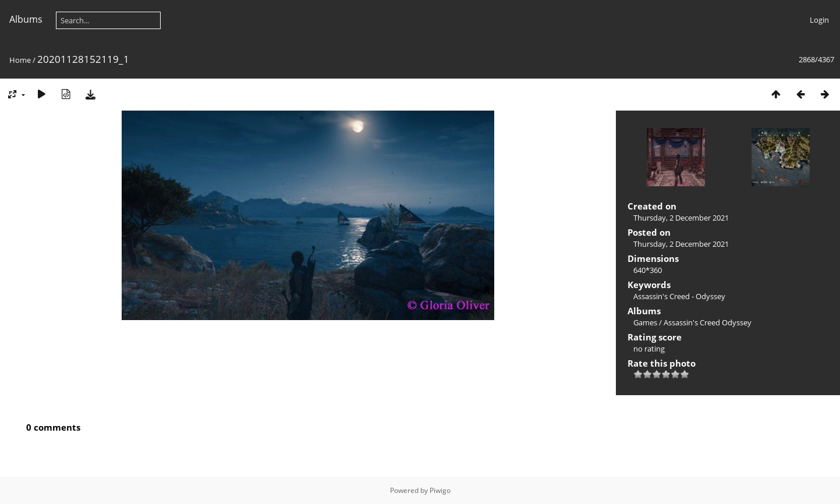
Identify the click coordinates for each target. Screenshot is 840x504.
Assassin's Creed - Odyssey (679, 296)
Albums (26, 19)
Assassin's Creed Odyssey (708, 322)
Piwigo (440, 490)
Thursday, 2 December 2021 (681, 218)
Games (645, 322)
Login (819, 20)
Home (20, 60)
